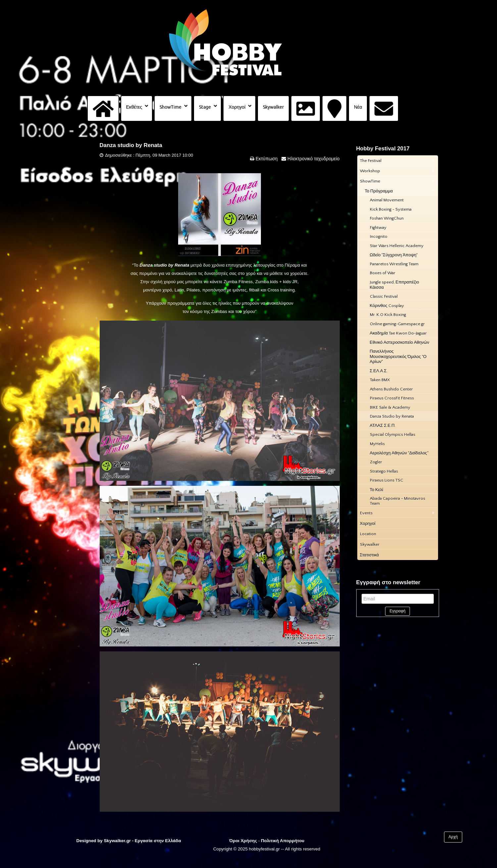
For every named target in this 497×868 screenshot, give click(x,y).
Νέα (358, 107)
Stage (205, 107)
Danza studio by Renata (131, 145)
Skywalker (273, 107)
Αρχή (453, 837)
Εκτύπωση (266, 159)
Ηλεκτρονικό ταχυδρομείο (313, 159)
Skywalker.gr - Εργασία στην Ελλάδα (142, 841)
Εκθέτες (134, 107)
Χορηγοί (237, 107)
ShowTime (171, 107)
